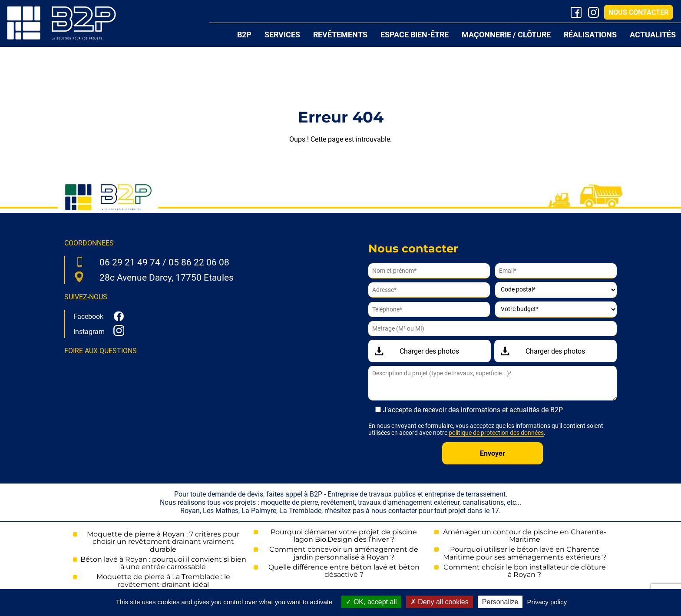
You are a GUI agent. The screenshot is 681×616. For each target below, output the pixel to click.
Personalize (500, 602)
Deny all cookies (440, 602)
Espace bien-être (415, 35)
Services (282, 35)
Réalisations (590, 35)
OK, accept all (371, 602)
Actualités (653, 35)
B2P (244, 35)
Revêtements (340, 35)
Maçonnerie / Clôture (506, 35)
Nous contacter (638, 12)
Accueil (217, 35)
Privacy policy (547, 602)
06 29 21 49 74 (130, 262)
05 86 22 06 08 (199, 262)
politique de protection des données (496, 433)
